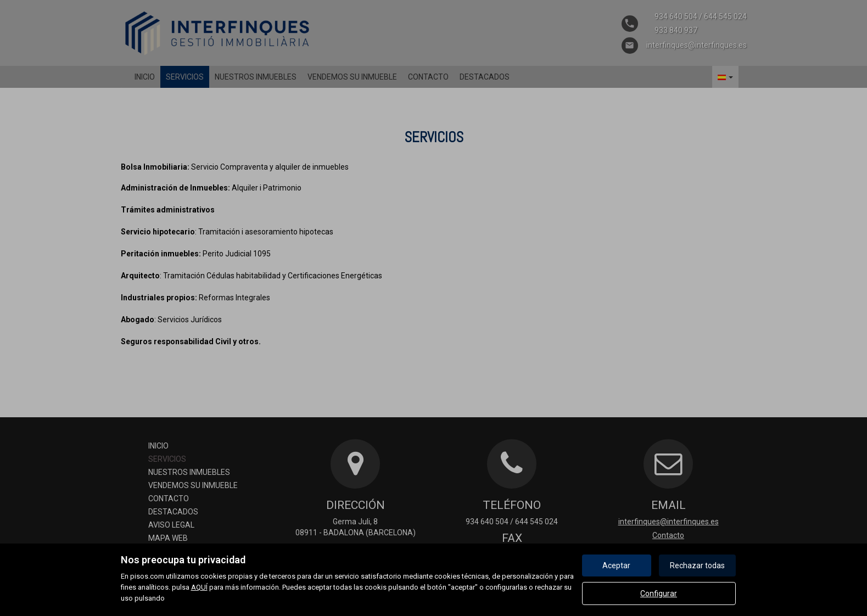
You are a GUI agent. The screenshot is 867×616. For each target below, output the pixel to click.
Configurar (659, 593)
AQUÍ (199, 587)
